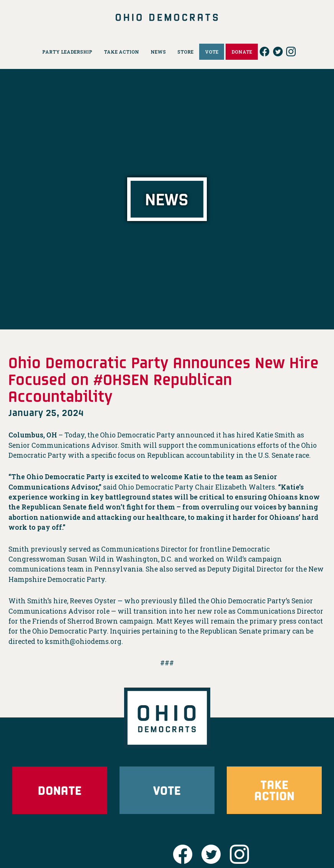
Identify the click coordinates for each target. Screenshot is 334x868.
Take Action (274, 790)
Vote (167, 790)
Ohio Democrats (167, 17)
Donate (60, 790)
